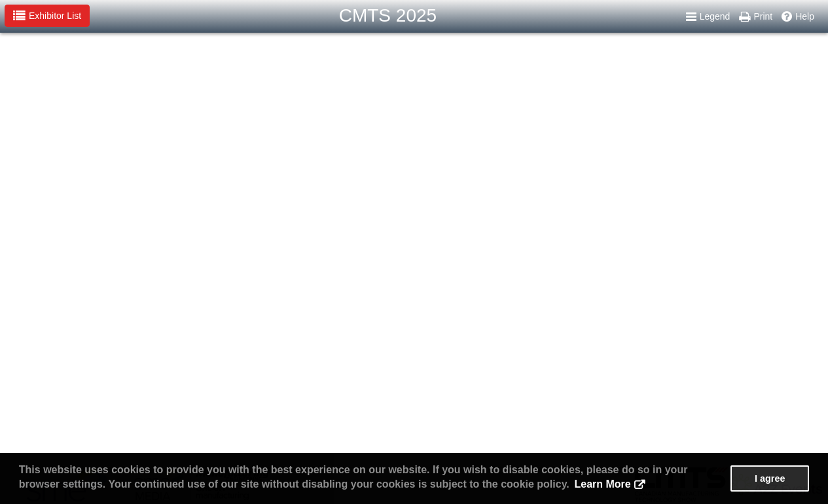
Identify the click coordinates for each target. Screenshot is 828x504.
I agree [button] (770, 478)
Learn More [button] (602, 484)
